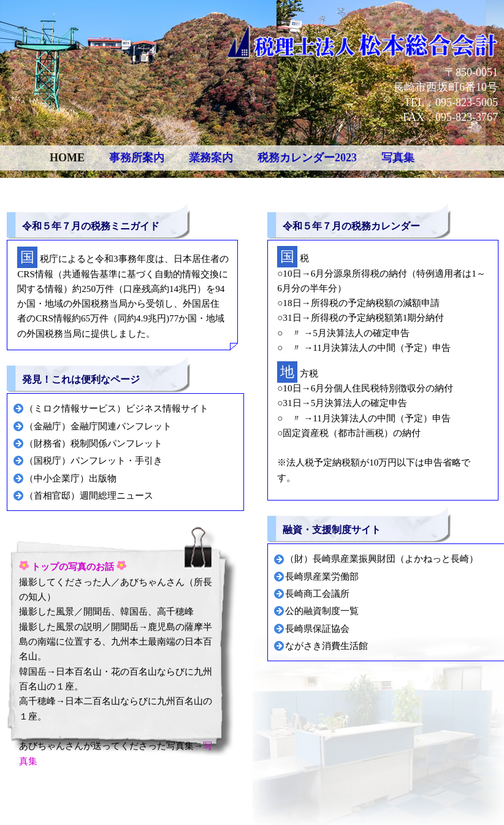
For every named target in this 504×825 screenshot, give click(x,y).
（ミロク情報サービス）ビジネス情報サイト (116, 408)
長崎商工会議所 (317, 593)
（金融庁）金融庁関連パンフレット (98, 426)
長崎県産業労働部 (322, 576)
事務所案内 (137, 158)
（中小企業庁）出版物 (71, 478)
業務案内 (211, 158)
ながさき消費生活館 (326, 646)
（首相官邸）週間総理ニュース (89, 495)
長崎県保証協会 (317, 628)
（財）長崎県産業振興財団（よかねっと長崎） (382, 558)
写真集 (398, 158)
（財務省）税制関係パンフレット (94, 443)
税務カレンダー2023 (307, 158)
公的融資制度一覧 (322, 611)
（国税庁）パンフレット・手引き (94, 460)
